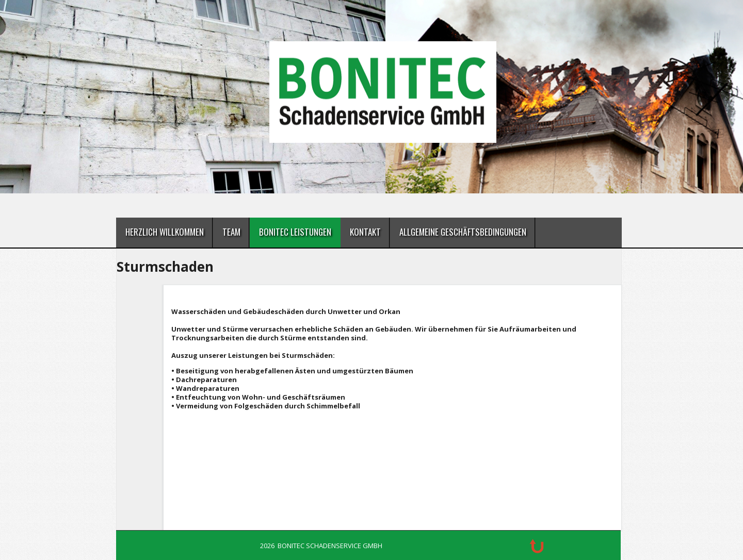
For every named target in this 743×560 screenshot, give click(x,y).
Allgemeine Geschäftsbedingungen (463, 232)
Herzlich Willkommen (165, 232)
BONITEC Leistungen (295, 232)
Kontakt (365, 232)
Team (231, 232)
